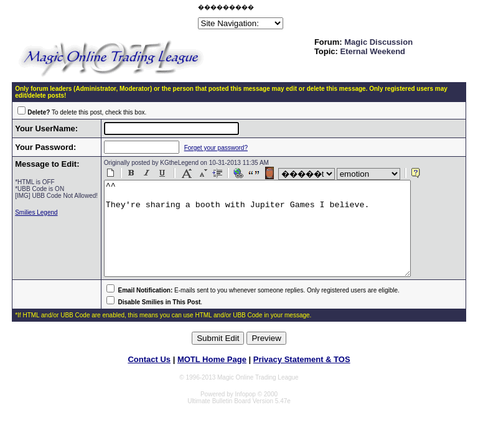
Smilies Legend (36, 219)
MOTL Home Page (212, 378)
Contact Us (149, 378)
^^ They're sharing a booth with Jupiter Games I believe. (266, 238)
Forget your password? (206, 148)
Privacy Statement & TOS (302, 378)
